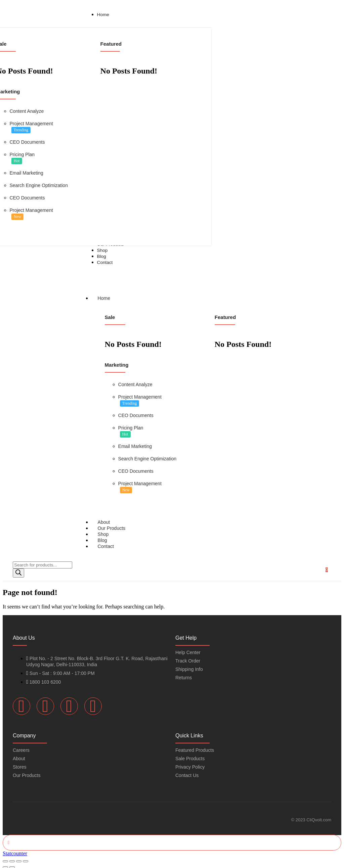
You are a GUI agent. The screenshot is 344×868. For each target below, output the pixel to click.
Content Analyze (27, 111)
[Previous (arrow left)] (5, 864)
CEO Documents (27, 142)
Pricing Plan (22, 154)
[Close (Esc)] (26, 858)
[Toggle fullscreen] (12, 858)
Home (110, 297)
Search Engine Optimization (39, 185)
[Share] (19, 858)
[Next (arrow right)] (12, 864)
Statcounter (15, 850)
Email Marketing (26, 173)
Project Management (31, 124)
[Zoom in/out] (5, 858)
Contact (106, 543)
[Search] (18, 570)
